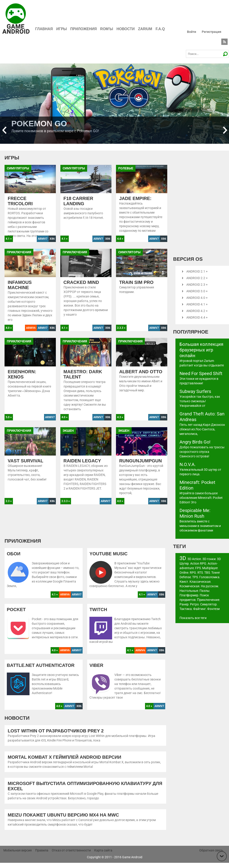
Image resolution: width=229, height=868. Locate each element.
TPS (195, 577)
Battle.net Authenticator (41, 671)
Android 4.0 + (197, 298)
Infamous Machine (20, 290)
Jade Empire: (135, 198)
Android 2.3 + (197, 285)
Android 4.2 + (197, 311)
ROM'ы (107, 29)
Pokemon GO (39, 123)
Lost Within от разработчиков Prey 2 (56, 736)
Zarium (145, 29)
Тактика (186, 609)
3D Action (194, 559)
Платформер (189, 595)
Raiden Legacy (82, 466)
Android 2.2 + (197, 278)
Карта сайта (103, 856)
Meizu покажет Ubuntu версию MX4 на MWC (63, 820)
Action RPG (198, 563)
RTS (200, 573)
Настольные (189, 591)
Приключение (208, 600)
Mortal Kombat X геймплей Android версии (64, 762)
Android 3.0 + (197, 291)
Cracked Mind (81, 288)
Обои (14, 559)
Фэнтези (213, 609)
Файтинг (199, 609)
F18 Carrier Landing (78, 201)
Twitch (98, 615)
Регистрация (212, 32)
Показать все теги (193, 618)
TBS (207, 573)
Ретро (194, 604)
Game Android (132, 862)
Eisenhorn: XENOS (22, 379)
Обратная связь (211, 856)
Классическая (200, 582)
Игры (62, 29)
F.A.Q (160, 29)
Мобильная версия (18, 856)
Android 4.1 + (197, 304)
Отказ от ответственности (71, 856)
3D (183, 558)
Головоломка (209, 577)
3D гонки (209, 559)
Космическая (190, 586)
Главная (44, 29)
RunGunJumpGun (140, 466)
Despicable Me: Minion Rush (195, 513)
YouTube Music (108, 559)
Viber (96, 671)
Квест (184, 582)
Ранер (184, 604)
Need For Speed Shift (201, 373)
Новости (126, 29)
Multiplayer (210, 568)
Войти (192, 32)
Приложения (84, 29)
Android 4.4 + (197, 317)
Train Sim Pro (136, 288)
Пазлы (204, 591)
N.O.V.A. (188, 464)
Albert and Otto (141, 377)
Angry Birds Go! (195, 442)
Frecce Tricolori (20, 201)
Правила (42, 856)
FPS (198, 568)
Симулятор (208, 604)
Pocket (16, 615)
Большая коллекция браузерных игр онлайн (201, 350)
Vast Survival (26, 466)
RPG (193, 573)
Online (184, 573)
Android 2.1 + (197, 271)
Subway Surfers (195, 391)
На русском (209, 586)
